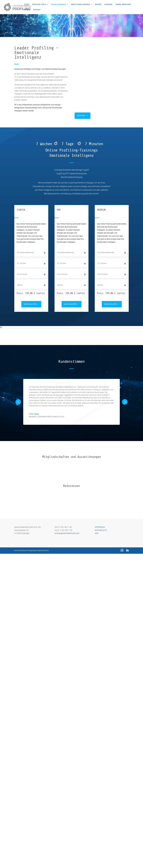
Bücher (98, 5)
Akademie (108, 5)
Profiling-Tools (39, 5)
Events (27, 10)
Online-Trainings (59, 5)
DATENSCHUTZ (101, 844)
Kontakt (37, 10)
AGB (96, 848)
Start (27, 5)
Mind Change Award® (81, 5)
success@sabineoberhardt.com (67, 848)
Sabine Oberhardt (123, 5)
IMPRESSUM (100, 841)
